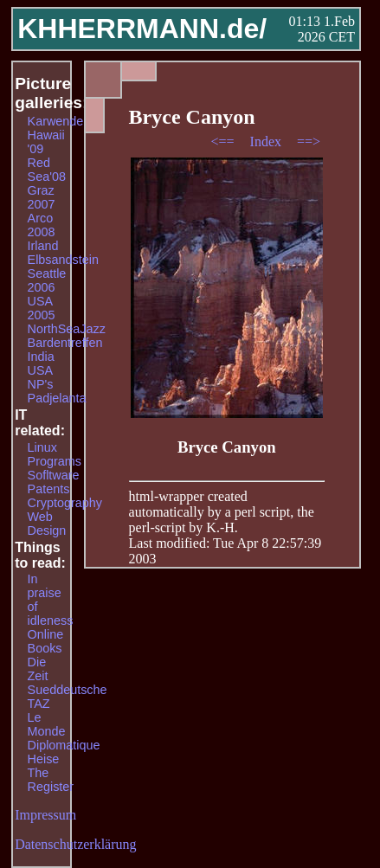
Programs (55, 461)
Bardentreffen (65, 343)
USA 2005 (42, 308)
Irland (43, 246)
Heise (44, 759)
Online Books (46, 641)
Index (267, 141)
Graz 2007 (42, 197)
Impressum (45, 815)
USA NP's (41, 377)
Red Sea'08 (47, 170)
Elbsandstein (63, 260)
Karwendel (57, 121)
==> (309, 141)
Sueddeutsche (68, 690)
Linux (42, 447)
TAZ (39, 704)
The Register (51, 780)
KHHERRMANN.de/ (142, 29)
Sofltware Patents (54, 482)
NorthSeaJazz (67, 329)
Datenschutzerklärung (75, 844)
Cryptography (65, 503)
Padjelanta (57, 398)
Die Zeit (38, 669)
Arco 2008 (42, 225)
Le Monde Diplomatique (64, 731)
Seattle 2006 (47, 280)
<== (224, 141)
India (41, 357)
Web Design (47, 524)
